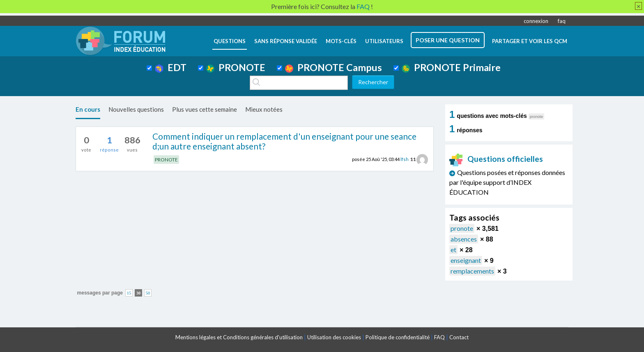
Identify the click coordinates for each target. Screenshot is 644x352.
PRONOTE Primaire (451, 67)
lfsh (405, 159)
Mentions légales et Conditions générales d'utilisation (239, 337)
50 (148, 293)
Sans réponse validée (286, 41)
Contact (459, 337)
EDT (171, 67)
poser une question (448, 40)
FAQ (439, 337)
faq (562, 21)
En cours (88, 109)
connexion (536, 21)
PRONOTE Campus (333, 67)
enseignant (466, 260)
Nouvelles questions (136, 109)
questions (230, 41)
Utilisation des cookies (334, 337)
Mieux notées (264, 109)
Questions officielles (496, 159)
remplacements (472, 271)
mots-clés (341, 41)
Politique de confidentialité (398, 337)
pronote (462, 228)
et (453, 250)
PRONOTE (236, 67)
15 (129, 293)
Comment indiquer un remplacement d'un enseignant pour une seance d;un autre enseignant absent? (284, 141)
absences (464, 239)
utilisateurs (384, 41)
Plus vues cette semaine (205, 109)
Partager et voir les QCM (530, 41)
